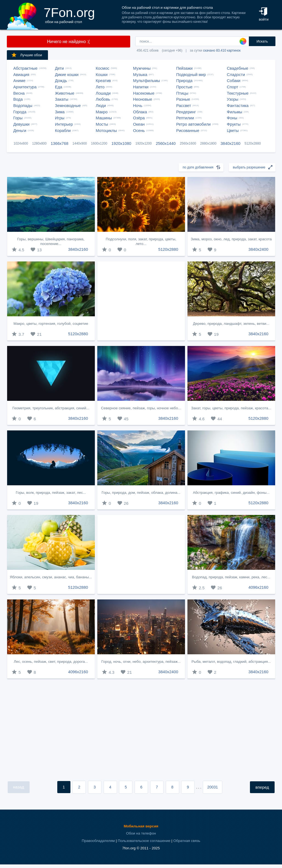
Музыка (140, 75)
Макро (102, 112)
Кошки (102, 75)
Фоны (232, 118)
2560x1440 (166, 143)
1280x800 (39, 143)
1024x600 (21, 143)
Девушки (22, 124)
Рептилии (185, 118)
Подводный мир (191, 75)
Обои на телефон (141, 833)
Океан (139, 124)
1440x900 (80, 143)
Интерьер (64, 124)
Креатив (103, 81)
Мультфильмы (147, 81)
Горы (18, 118)
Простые (184, 87)
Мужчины (142, 68)
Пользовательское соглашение (144, 841)
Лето (100, 87)
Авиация (21, 75)
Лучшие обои (27, 55)
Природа (184, 81)
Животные (65, 93)
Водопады (23, 106)
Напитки (141, 87)
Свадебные (238, 68)
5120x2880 (253, 143)
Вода (18, 99)
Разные (183, 99)
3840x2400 (259, 249)
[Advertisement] (141, 301)
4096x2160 (259, 587)
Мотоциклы (106, 131)
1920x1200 (143, 143)
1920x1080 (121, 143)
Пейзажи (184, 68)
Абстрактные (25, 68)
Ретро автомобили (193, 124)
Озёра (139, 118)
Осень (139, 131)
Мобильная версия (141, 826)
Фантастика (238, 106)
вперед (262, 787)
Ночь (138, 106)
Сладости (236, 75)
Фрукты (234, 124)
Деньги (20, 131)
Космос (102, 68)
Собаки (234, 81)
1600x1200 (99, 143)
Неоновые (143, 99)
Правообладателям (98, 841)
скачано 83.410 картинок (222, 50)
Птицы (182, 93)
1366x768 (59, 143)
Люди (101, 106)
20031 (213, 787)
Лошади (103, 93)
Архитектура (25, 87)
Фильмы (235, 112)
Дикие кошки (67, 75)
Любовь (103, 99)
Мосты (102, 124)
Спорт (233, 87)
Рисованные (188, 131)
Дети (60, 68)
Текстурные (238, 93)
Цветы (233, 131)
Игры (60, 118)
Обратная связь (187, 841)
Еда (59, 87)
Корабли (63, 131)
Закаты (62, 99)
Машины (104, 118)
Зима (60, 112)
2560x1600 (188, 143)
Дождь (61, 81)
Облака (140, 112)
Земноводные (68, 106)
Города (20, 112)
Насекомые (144, 93)
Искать (262, 41)
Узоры (233, 99)
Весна (19, 93)
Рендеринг (186, 112)
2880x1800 (208, 143)
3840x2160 (231, 143)
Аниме (19, 81)
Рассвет (184, 106)
